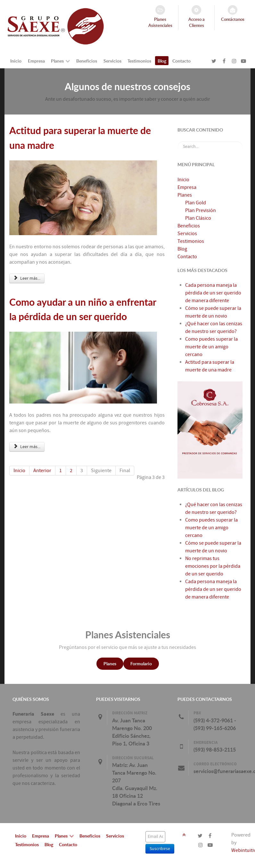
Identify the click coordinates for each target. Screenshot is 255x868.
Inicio (19, 471)
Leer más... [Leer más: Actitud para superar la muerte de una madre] (27, 278)
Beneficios (189, 226)
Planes (185, 195)
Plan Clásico (198, 218)
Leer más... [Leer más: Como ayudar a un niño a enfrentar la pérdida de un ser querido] (27, 447)
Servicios (187, 234)
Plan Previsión (201, 210)
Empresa (187, 187)
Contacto (187, 257)
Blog (182, 249)
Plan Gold (196, 203)
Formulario (141, 663)
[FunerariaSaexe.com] (56, 26)
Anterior (42, 471)
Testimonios (191, 241)
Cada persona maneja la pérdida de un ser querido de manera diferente (213, 589)
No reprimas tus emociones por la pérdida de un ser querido (213, 566)
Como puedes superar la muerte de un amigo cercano (211, 528)
